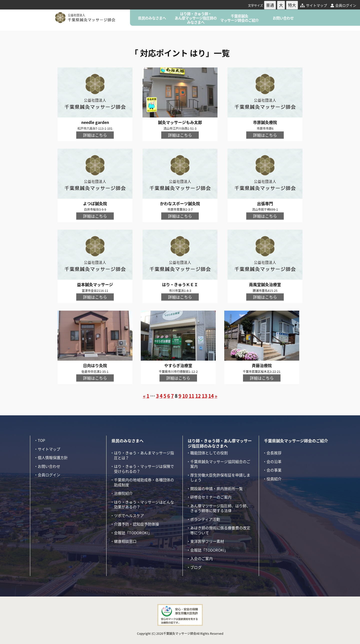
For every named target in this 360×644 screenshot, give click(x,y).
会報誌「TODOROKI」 (133, 533)
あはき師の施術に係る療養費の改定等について (220, 530)
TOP (41, 440)
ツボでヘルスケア (129, 516)
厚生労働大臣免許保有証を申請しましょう (220, 478)
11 (191, 396)
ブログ (196, 567)
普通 (270, 5)
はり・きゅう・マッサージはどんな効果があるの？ (144, 505)
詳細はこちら (95, 135)
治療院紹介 (123, 493)
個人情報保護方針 (53, 458)
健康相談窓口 (125, 541)
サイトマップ (314, 5)
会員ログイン (343, 5)
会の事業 (274, 470)
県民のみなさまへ (152, 18)
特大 (292, 5)
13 (204, 396)
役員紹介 (274, 479)
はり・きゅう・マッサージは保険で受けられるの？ (144, 469)
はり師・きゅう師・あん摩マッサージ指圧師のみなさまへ (196, 18)
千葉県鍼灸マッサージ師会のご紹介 (239, 18)
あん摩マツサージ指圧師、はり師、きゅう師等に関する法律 (220, 508)
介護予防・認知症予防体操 (136, 524)
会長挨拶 (274, 453)
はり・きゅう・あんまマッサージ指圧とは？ (144, 455)
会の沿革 (274, 462)
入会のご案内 (201, 559)
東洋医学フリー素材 (207, 541)
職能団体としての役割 (209, 453)
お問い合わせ (283, 18)
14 (211, 396)
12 (198, 396)
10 (185, 396)
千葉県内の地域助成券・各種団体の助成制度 (144, 482)
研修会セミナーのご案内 (211, 497)
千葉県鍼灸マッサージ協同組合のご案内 (220, 464)
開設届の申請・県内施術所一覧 (216, 489)
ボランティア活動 (205, 519)
